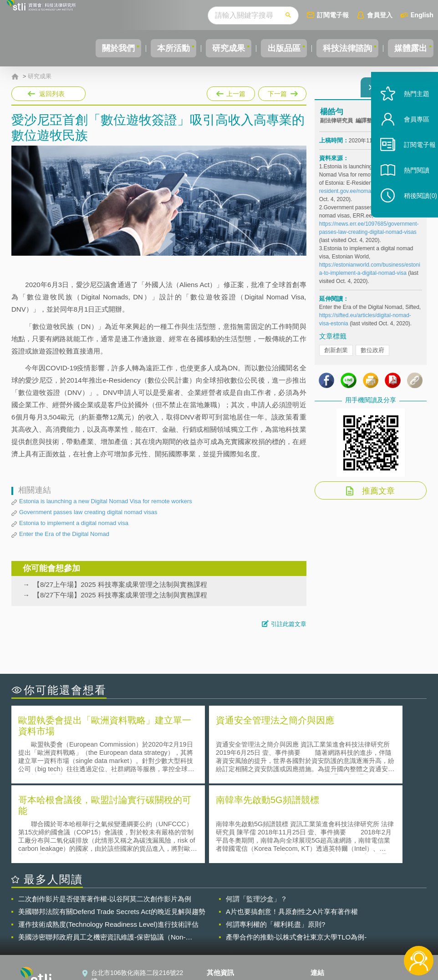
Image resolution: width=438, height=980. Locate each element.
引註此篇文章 (289, 624)
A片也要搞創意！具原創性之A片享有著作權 (292, 830)
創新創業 (336, 356)
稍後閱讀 (411, 217)
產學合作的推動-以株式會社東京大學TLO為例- (296, 855)
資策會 (326, 904)
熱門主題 (407, 115)
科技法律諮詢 (339, 48)
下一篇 (282, 92)
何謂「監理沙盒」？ (257, 817)
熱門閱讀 (407, 191)
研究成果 (210, 48)
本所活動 (149, 48)
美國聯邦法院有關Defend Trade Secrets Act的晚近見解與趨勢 (112, 830)
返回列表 (52, 94)
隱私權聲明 (228, 904)
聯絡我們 (225, 930)
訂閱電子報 (333, 15)
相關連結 (369, 904)
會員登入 (380, 15)
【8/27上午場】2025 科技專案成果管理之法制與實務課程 (120, 584)
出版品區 (270, 48)
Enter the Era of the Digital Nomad (64, 534)
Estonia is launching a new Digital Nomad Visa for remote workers (106, 501)
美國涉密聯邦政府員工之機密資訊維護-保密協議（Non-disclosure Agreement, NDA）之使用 (102, 855)
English (422, 15)
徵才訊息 (225, 917)
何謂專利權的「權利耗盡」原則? (275, 842)
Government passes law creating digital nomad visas (88, 512)
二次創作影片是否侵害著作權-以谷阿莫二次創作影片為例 (105, 817)
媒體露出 (408, 48)
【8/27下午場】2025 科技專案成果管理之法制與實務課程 (120, 595)
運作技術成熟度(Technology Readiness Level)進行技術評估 (108, 842)
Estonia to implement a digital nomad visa (74, 523)
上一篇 (231, 92)
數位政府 (372, 356)
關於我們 (89, 48)
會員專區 (407, 140)
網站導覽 (225, 943)
